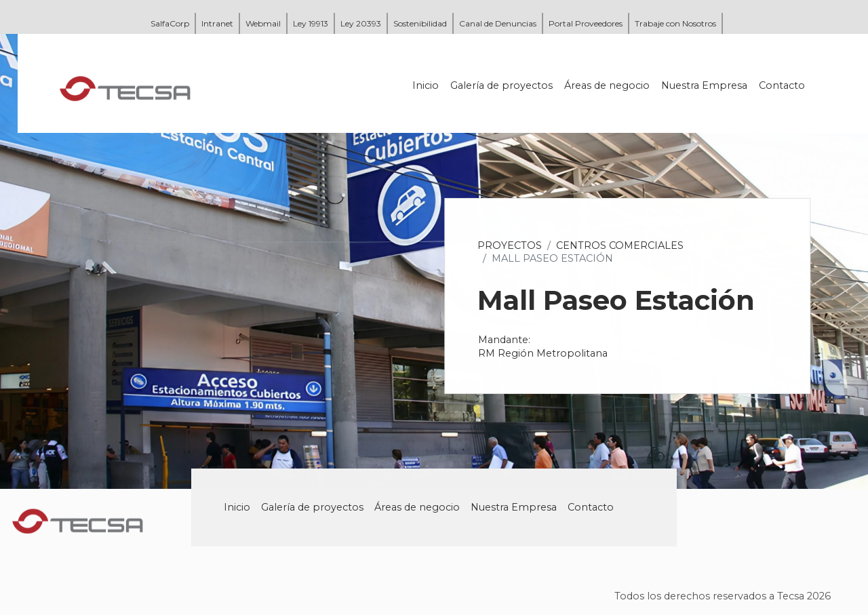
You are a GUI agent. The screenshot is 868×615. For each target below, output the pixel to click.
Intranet (217, 23)
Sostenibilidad (420, 23)
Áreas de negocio (608, 85)
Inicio (427, 85)
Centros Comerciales (621, 245)
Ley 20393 (361, 23)
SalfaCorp (170, 23)
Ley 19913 (311, 23)
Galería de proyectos (503, 85)
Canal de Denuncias (498, 23)
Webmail (263, 23)
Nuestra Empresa (706, 85)
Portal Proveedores (586, 23)
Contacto (783, 85)
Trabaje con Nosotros (675, 23)
